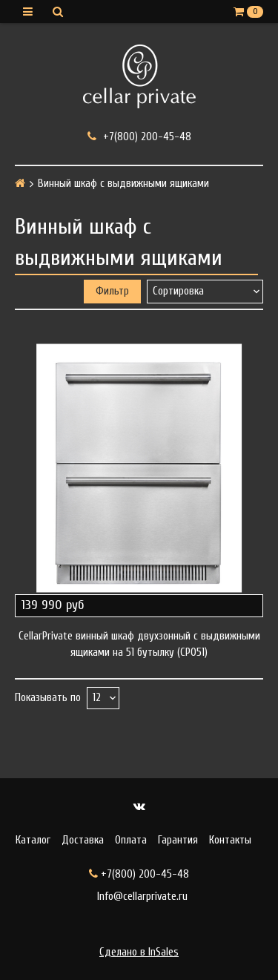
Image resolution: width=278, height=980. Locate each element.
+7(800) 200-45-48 (139, 137)
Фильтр (112, 291)
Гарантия (178, 840)
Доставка (83, 840)
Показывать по (48, 698)
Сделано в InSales (139, 952)
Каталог (33, 840)
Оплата (131, 840)
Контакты (230, 840)
